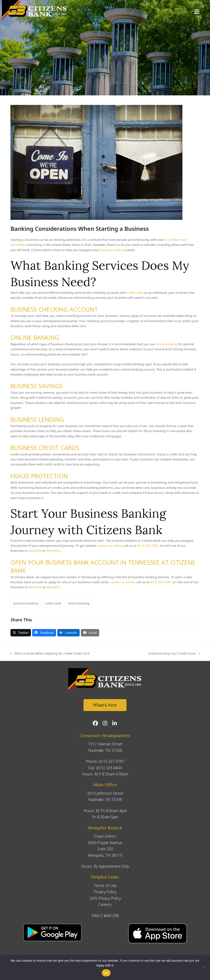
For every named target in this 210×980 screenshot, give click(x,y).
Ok (106, 973)
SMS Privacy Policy (105, 898)
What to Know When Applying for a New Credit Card (50, 654)
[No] (204, 967)
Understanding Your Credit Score (174, 654)
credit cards (53, 603)
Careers (105, 904)
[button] (197, 12)
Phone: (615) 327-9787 (105, 761)
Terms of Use (105, 886)
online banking (79, 603)
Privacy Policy (105, 892)
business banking (26, 603)
